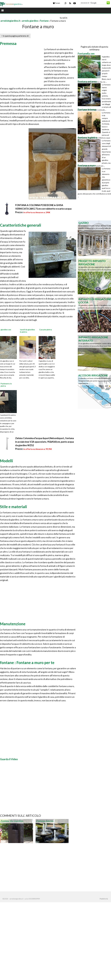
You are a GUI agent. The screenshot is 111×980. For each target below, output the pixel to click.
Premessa (8, 43)
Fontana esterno (45, 821)
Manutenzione (13, 624)
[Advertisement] (30, 18)
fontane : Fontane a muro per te (27, 662)
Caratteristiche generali (21, 225)
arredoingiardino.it (10, 21)
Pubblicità (104, 899)
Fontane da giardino (12, 821)
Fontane (44, 21)
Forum (56, 3)
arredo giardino (30, 21)
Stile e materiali (14, 507)
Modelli (7, 461)
